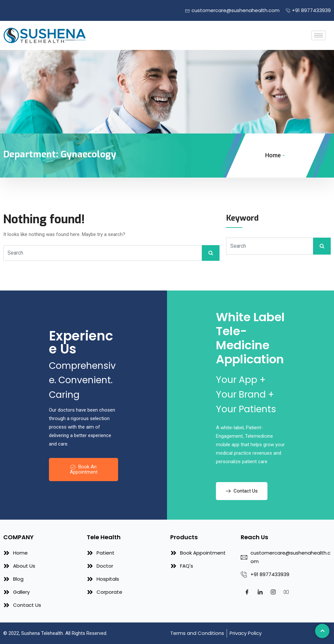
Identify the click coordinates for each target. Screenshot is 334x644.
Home (273, 155)
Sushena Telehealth (42, 633)
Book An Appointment (84, 469)
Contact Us (242, 491)
